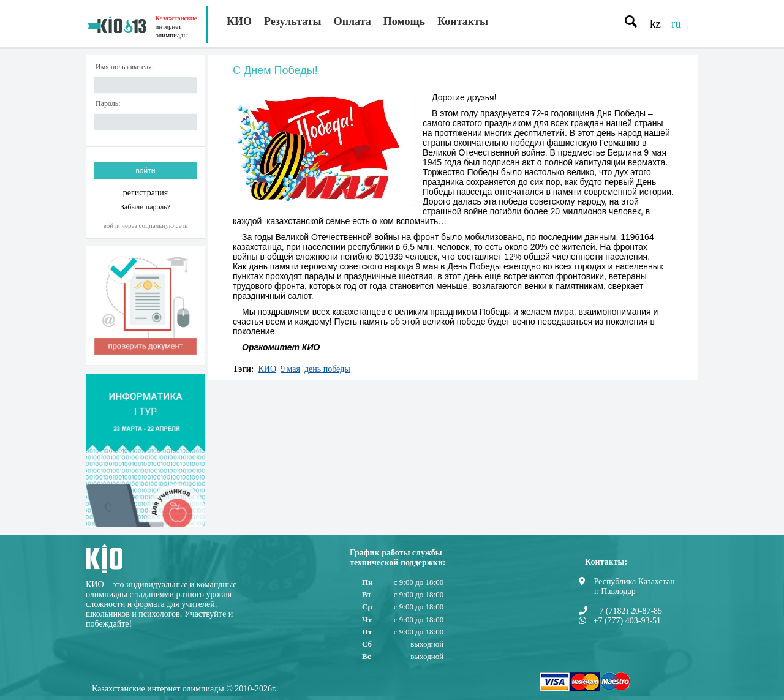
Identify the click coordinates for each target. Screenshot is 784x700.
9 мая (290, 369)
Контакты (463, 21)
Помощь (404, 21)
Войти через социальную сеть (146, 225)
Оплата (352, 21)
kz (655, 24)
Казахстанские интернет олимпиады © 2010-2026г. (184, 689)
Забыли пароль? (145, 207)
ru (676, 24)
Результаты (293, 21)
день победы (327, 369)
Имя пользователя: (125, 67)
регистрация (146, 193)
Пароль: (108, 104)
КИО (239, 21)
